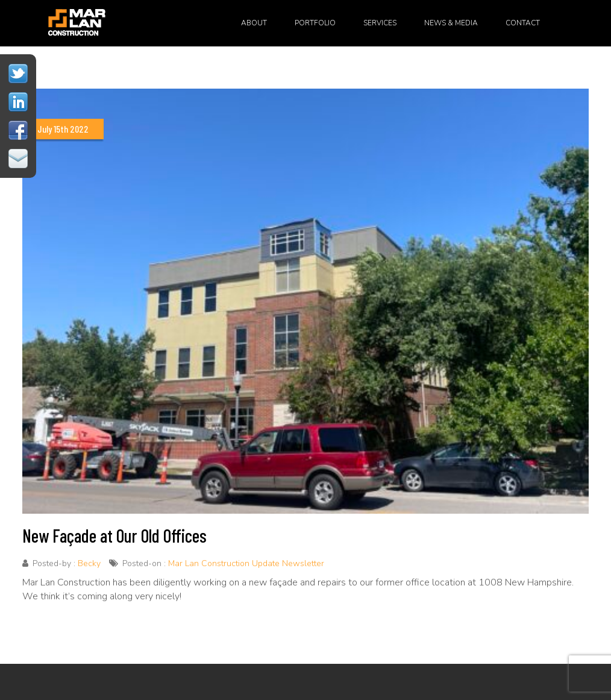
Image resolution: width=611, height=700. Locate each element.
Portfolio (315, 23)
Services (380, 23)
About (254, 23)
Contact (523, 23)
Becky (89, 563)
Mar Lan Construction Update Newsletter (246, 563)
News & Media (451, 23)
